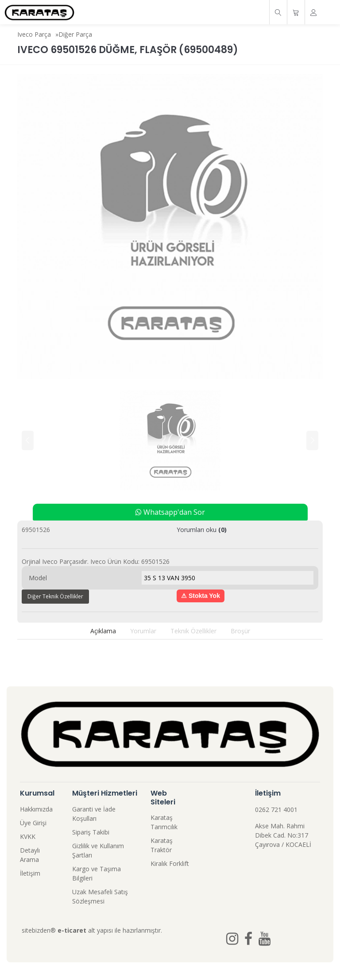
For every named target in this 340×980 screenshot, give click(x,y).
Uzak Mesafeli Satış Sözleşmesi (100, 896)
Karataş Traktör (162, 845)
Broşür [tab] (240, 631)
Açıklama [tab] (103, 631)
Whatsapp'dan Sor (170, 512)
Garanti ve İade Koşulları (94, 814)
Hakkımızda (36, 809)
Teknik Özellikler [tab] (193, 631)
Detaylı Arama (30, 855)
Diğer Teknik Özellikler (55, 596)
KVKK (28, 836)
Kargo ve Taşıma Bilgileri (97, 873)
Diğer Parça (75, 34)
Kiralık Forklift (170, 863)
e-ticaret (72, 930)
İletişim (30, 873)
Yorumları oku (202, 530)
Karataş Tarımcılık (164, 822)
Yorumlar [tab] (143, 631)
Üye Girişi (33, 823)
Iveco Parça (34, 34)
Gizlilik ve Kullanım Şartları (98, 850)
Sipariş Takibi (91, 832)
